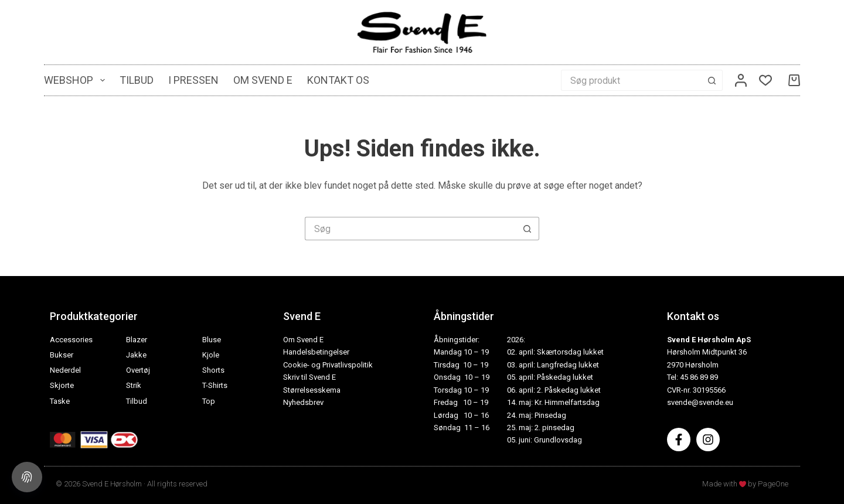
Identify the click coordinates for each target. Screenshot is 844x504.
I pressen (193, 80)
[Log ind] (741, 80)
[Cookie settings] (27, 477)
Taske (60, 401)
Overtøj (138, 370)
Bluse (212, 340)
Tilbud (137, 80)
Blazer (137, 340)
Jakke (136, 355)
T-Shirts (215, 385)
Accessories (71, 340)
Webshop (77, 80)
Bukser (62, 355)
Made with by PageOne (745, 484)
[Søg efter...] (631, 80)
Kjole (211, 355)
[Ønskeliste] (765, 80)
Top (209, 401)
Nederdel (65, 370)
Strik (134, 385)
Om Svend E (263, 80)
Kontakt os (338, 80)
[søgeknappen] (712, 80)
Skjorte (62, 385)
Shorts (213, 370)
